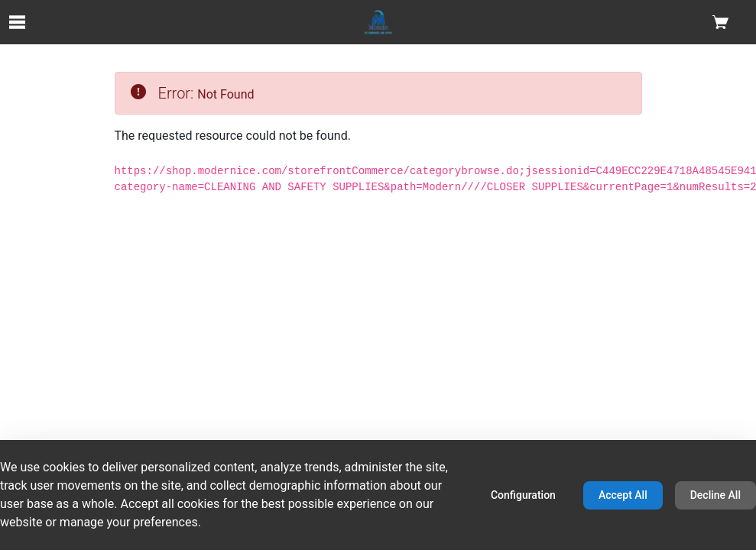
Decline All (715, 495)
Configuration (523, 495)
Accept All (623, 495)
